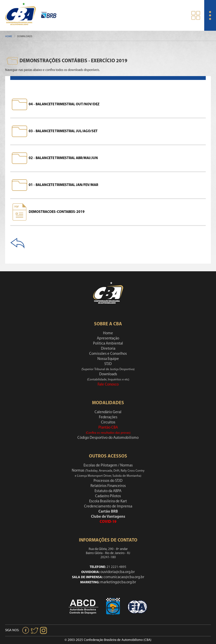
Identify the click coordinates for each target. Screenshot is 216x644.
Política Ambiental (108, 344)
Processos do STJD (108, 481)
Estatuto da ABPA (108, 491)
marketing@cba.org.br (118, 582)
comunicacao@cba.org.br (124, 577)
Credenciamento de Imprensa (108, 507)
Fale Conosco (108, 385)
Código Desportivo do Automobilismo (108, 438)
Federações (108, 417)
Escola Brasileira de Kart (108, 501)
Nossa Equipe (108, 359)
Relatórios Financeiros (108, 486)
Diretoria (108, 349)
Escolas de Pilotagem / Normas (108, 466)
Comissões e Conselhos (108, 354)
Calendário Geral (108, 412)
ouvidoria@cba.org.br (118, 572)
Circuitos (108, 423)
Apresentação (108, 339)
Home (9, 37)
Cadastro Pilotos (108, 496)
